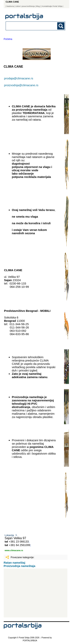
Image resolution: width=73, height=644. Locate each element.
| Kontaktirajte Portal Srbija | (52, 6)
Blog (38, 6)
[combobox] (30, 26)
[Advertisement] (36, 593)
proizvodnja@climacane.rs (21, 85)
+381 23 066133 (19, 542)
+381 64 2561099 (20, 545)
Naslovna (10, 6)
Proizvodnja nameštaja (20, 566)
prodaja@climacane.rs (19, 78)
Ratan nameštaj (15, 563)
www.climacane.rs (14, 550)
